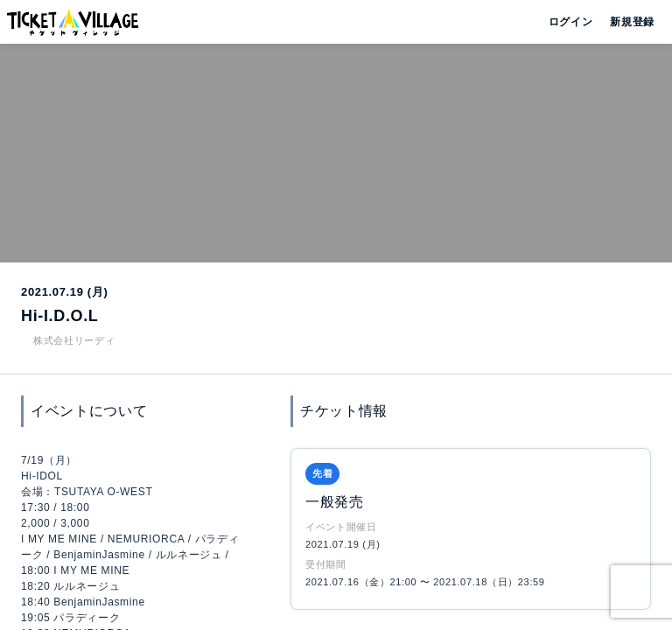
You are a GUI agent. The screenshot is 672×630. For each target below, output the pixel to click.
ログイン (569, 22)
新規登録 (625, 22)
